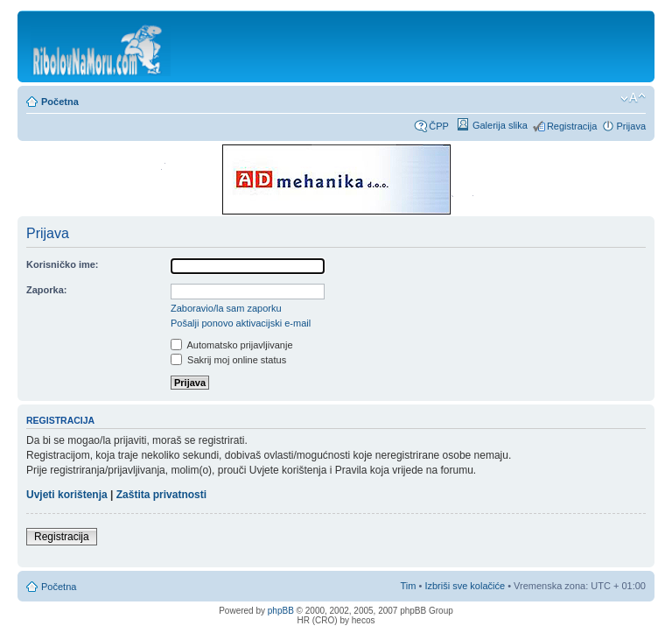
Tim (409, 586)
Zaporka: (46, 290)
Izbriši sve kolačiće (465, 586)
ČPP (439, 126)
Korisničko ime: (63, 264)
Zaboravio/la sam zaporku (226, 308)
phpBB (281, 611)
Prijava (631, 126)
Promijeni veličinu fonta (633, 98)
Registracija (572, 126)
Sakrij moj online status (228, 360)
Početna (60, 102)
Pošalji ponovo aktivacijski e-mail (241, 323)
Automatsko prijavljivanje (232, 345)
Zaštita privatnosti (161, 495)
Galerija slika (500, 125)
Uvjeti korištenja (67, 495)
